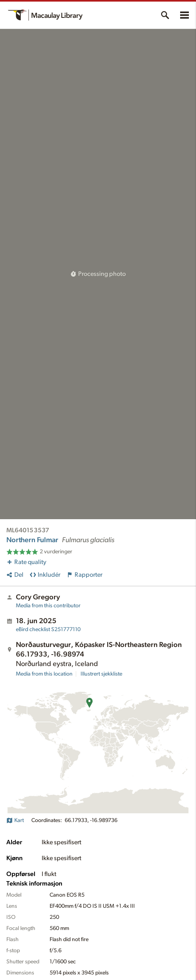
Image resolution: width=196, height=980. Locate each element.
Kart (15, 820)
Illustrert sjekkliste (101, 674)
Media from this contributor (48, 606)
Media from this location (44, 674)
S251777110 (48, 630)
